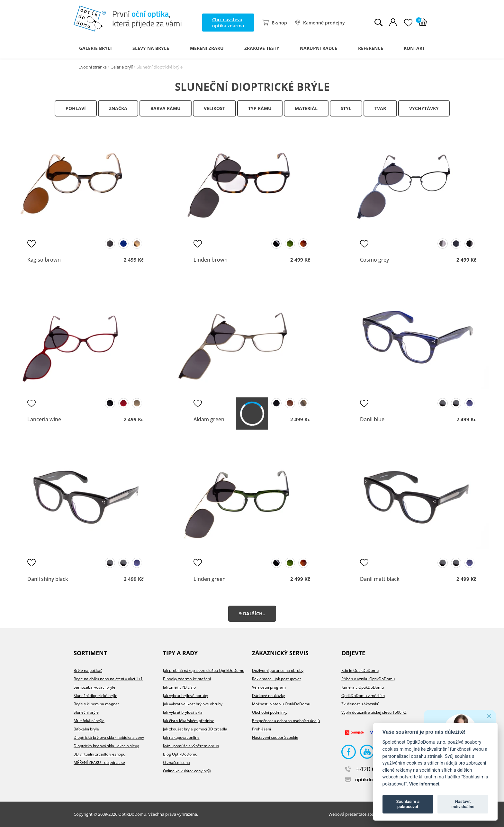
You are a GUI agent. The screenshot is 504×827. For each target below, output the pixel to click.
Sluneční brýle (86, 712)
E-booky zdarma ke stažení (187, 679)
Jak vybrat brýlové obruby (185, 696)
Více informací (424, 784)
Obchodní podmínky (270, 712)
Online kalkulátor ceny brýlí (187, 771)
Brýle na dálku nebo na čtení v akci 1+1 (108, 679)
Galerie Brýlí (95, 48)
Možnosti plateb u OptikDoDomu (281, 704)
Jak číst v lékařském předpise (189, 721)
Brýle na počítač (88, 670)
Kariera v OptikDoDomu (363, 687)
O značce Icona (176, 762)
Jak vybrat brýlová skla (183, 712)
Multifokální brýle (89, 721)
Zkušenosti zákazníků (360, 704)
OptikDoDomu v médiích (363, 696)
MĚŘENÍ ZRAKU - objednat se (99, 762)
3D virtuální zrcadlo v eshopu (99, 754)
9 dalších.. (252, 613)
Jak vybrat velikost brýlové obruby (193, 704)
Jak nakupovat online (181, 737)
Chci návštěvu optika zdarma (228, 23)
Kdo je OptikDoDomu (360, 670)
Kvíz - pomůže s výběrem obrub (191, 746)
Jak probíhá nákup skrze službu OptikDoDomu (204, 670)
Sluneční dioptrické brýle (95, 696)
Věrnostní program (269, 687)
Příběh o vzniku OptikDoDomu (368, 679)
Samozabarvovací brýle (94, 687)
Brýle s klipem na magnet (96, 704)
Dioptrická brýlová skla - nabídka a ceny (109, 737)
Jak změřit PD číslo (179, 687)
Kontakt (414, 48)
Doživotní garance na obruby (278, 670)
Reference (371, 48)
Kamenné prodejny (324, 23)
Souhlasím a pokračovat (408, 804)
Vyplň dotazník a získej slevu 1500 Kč (374, 712)
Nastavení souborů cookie (275, 737)
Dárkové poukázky (268, 696)
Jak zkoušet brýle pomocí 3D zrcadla (195, 729)
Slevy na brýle (151, 48)
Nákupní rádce (319, 48)
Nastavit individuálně (463, 804)
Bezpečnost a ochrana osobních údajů (286, 721)
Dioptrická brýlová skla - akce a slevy (106, 746)
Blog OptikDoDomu (180, 754)
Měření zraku (207, 48)
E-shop (279, 23)
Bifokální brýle (86, 729)
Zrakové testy (262, 48)
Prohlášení (261, 729)
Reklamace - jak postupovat (276, 679)
